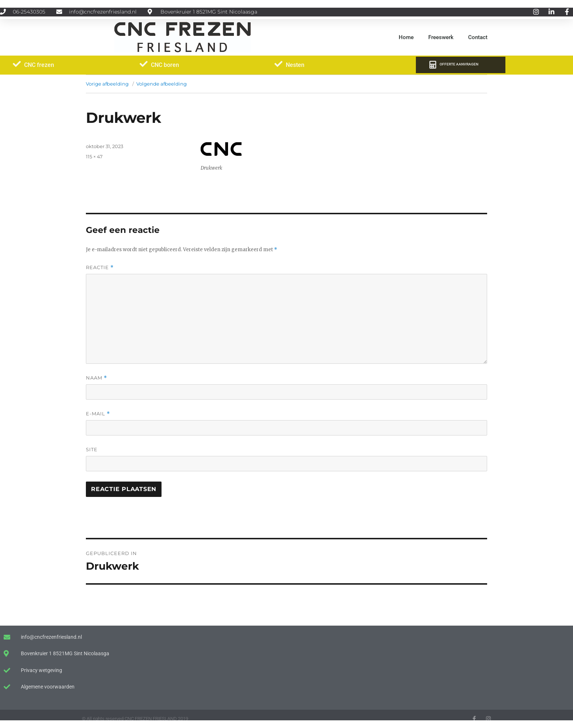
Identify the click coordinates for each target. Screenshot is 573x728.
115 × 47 (94, 156)
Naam (96, 378)
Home (406, 37)
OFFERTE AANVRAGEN (459, 64)
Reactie (100, 267)
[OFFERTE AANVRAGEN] (432, 65)
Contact (478, 37)
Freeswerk (441, 37)
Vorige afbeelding (107, 84)
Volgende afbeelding (162, 84)
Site (92, 449)
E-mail (98, 414)
